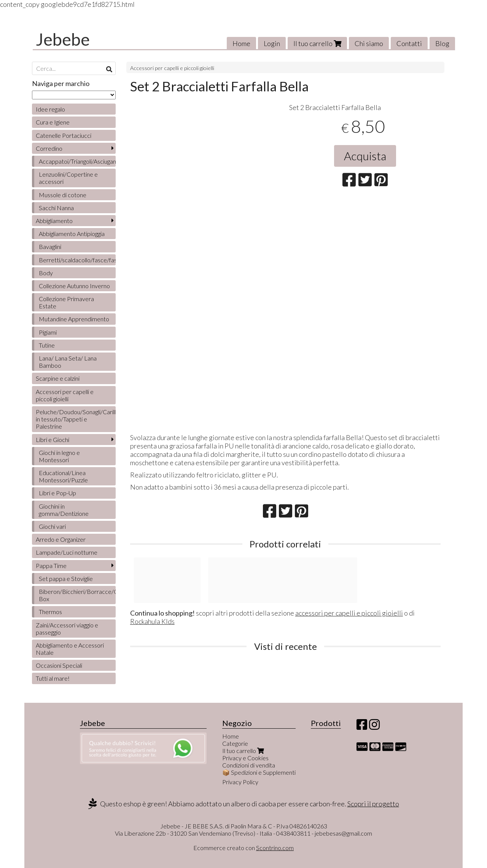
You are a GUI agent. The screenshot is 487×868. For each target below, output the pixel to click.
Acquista (365, 156)
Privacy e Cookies (245, 758)
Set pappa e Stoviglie (66, 578)
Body (46, 273)
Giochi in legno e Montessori (59, 456)
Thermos (50, 612)
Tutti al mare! (53, 678)
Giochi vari (52, 526)
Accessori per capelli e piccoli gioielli (172, 68)
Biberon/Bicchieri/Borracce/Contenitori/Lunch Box (77, 595)
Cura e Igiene (53, 122)
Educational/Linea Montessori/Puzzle (63, 476)
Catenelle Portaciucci (64, 135)
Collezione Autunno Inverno (74, 286)
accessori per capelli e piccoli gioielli (349, 613)
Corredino (49, 148)
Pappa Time (51, 566)
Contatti (409, 43)
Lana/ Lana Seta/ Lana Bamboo (68, 362)
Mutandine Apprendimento (74, 319)
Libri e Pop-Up (57, 493)
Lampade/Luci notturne (67, 552)
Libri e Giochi (53, 440)
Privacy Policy (240, 782)
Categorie (235, 743)
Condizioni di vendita (249, 765)
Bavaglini (50, 247)
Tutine (47, 345)
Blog (442, 43)
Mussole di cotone (63, 195)
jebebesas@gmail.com (343, 833)
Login (272, 43)
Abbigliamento (54, 221)
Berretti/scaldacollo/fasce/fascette (77, 260)
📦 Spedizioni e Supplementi (259, 772)
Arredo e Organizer (61, 539)
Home (241, 43)
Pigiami (48, 332)
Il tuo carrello (317, 43)
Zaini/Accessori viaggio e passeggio (67, 629)
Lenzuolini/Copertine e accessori (68, 178)
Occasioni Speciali (59, 665)
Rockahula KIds (152, 621)
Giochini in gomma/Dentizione (64, 510)
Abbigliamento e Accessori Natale (70, 649)
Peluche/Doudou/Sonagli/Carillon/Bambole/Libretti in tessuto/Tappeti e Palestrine (76, 419)
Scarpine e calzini (58, 378)
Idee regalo (50, 109)
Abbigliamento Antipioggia (72, 234)
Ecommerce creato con (243, 848)
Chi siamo (369, 43)
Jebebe (63, 39)
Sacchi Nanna (56, 208)
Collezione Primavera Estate (66, 302)
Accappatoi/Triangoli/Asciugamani (77, 161)
